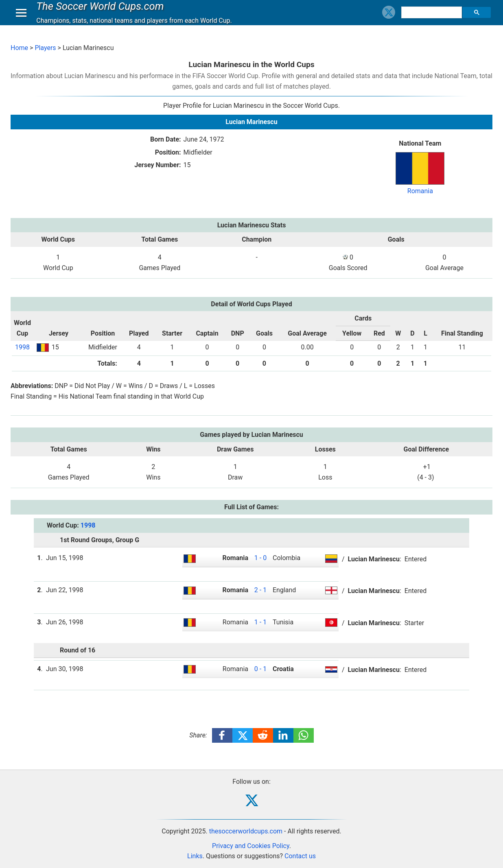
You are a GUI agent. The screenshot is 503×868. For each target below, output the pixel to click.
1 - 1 (260, 622)
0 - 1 (260, 669)
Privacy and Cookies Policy (251, 846)
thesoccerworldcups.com (246, 831)
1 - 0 (260, 558)
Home (19, 48)
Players (45, 48)
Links (195, 856)
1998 (22, 347)
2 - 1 (260, 590)
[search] (433, 20)
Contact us (300, 856)
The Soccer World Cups (102, 14)
